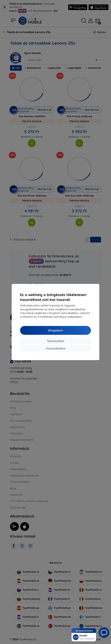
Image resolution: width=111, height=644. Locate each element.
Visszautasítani (56, 348)
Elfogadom (56, 330)
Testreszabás (56, 341)
